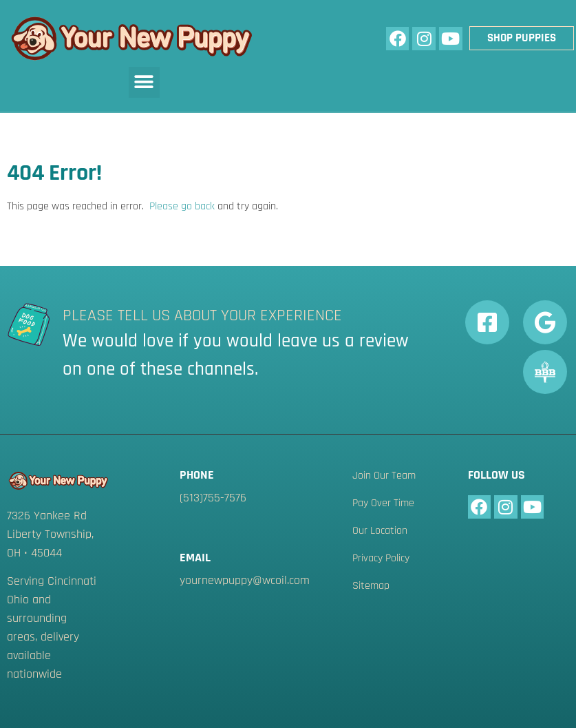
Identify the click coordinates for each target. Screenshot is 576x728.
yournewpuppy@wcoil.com (245, 580)
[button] (144, 82)
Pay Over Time (383, 503)
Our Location (380, 531)
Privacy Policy (381, 559)
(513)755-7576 (213, 498)
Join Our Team (384, 476)
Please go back (182, 206)
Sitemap (371, 586)
